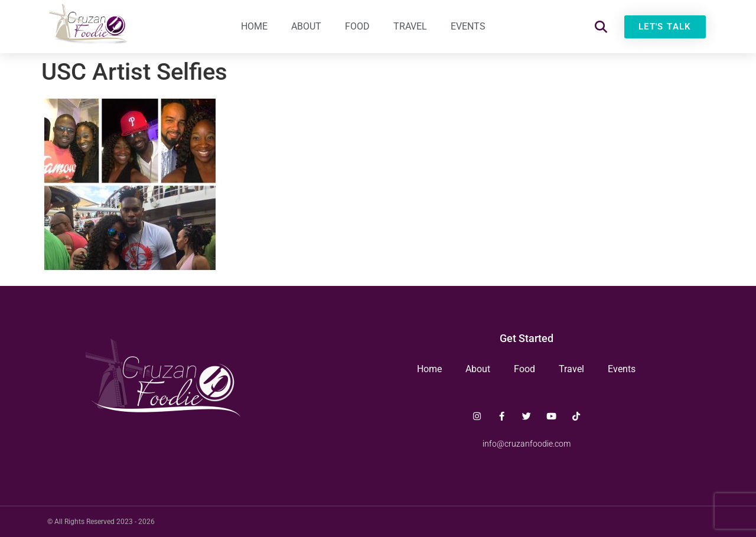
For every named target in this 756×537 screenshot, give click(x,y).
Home (254, 26)
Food (357, 26)
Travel (410, 26)
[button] (601, 27)
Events (468, 26)
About (306, 26)
